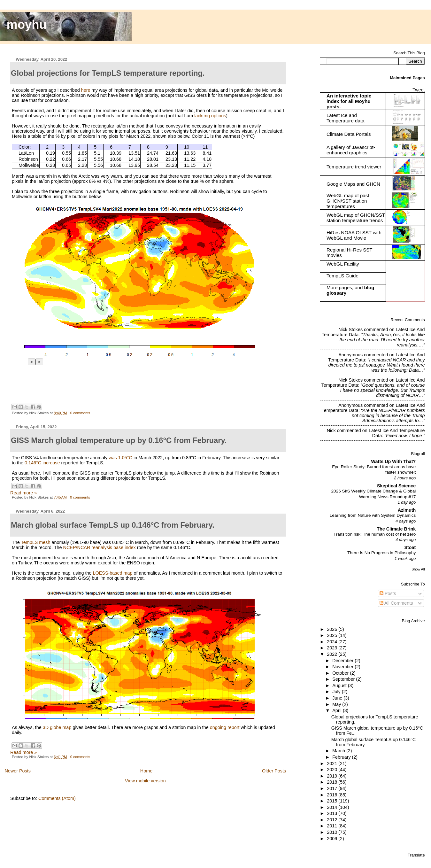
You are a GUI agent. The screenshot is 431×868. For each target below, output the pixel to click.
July (337, 692)
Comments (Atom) (57, 798)
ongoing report (225, 727)
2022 (333, 654)
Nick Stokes (350, 329)
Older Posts (274, 771)
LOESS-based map (113, 573)
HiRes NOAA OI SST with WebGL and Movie (354, 235)
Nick (331, 430)
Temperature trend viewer (354, 167)
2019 (333, 776)
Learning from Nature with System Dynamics (373, 515)
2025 (333, 635)
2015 (333, 801)
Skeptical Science (396, 486)
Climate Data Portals (349, 134)
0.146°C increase (42, 463)
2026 (333, 629)
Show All (418, 569)
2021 (333, 763)
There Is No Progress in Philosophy (381, 553)
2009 (333, 839)
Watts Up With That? (394, 461)
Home (146, 771)
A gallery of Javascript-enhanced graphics (351, 150)
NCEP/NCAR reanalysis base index (100, 547)
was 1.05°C (120, 458)
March (339, 751)
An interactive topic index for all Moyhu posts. (349, 101)
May (337, 704)
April (338, 710)
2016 (333, 795)
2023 (333, 648)
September (344, 679)
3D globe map (57, 727)
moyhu (27, 24)
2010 (333, 832)
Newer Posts (18, 771)
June (338, 698)
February (342, 757)
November (343, 667)
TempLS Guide (342, 276)
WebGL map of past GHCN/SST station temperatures (348, 201)
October (341, 673)
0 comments (80, 413)
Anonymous (350, 355)
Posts (388, 593)
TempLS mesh (36, 542)
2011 (333, 826)
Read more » (23, 493)
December (343, 661)
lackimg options (210, 116)
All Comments (396, 603)
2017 (333, 788)
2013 (333, 813)
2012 (333, 820)
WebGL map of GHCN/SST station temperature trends (356, 218)
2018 (333, 782)
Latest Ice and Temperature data (346, 118)
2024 (333, 642)
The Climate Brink (396, 529)
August (340, 686)
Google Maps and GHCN (353, 184)
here (86, 90)
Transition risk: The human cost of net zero (375, 534)
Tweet (419, 90)
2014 (333, 807)
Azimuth (407, 510)
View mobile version (145, 781)
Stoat (410, 547)
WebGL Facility (343, 264)
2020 (333, 770)
